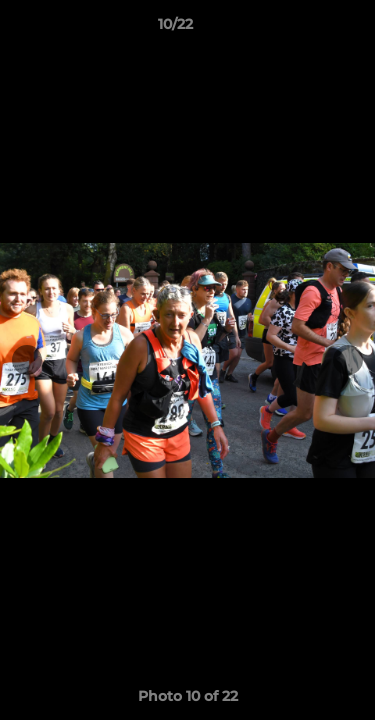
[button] (303, 29)
